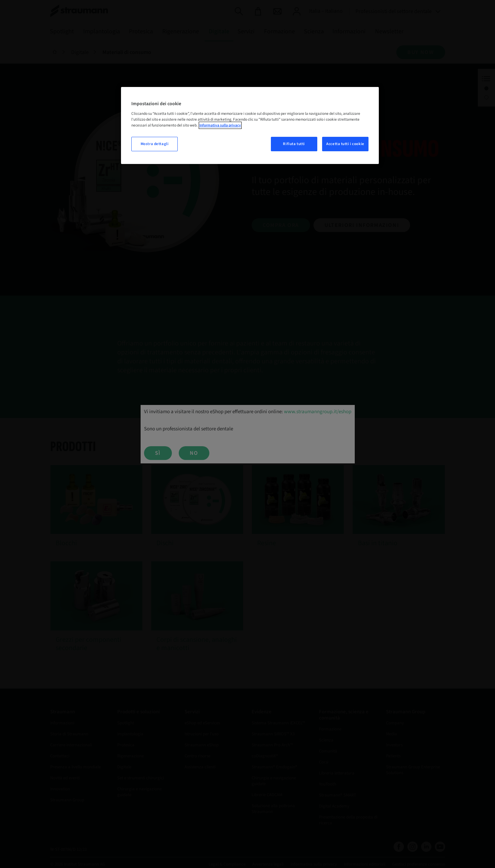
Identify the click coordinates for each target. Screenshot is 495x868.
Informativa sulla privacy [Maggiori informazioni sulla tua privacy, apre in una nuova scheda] (220, 125)
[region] (250, 126)
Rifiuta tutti (294, 144)
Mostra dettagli (155, 144)
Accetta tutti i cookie (345, 144)
